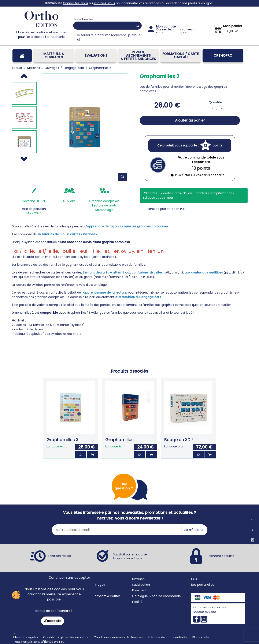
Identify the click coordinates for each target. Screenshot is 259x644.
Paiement (139, 590)
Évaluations (96, 55)
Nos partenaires (203, 585)
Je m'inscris (194, 530)
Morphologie (104, 210)
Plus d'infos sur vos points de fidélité (198, 175)
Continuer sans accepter (69, 578)
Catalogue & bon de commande (156, 596)
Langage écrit (57, 446)
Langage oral (174, 446)
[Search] (102, 26)
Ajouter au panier (190, 120)
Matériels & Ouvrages (54, 55)
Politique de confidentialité (53, 611)
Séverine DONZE (34, 201)
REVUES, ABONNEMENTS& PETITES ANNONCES (138, 55)
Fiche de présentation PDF (164, 209)
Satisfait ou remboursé (130, 556)
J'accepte (53, 621)
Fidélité (137, 602)
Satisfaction (141, 585)
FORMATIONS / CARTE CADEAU (181, 55)
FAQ (194, 579)
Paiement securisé (221, 556)
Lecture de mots (104, 205)
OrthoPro (223, 55)
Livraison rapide (60, 556)
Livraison (138, 579)
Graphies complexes (104, 201)
